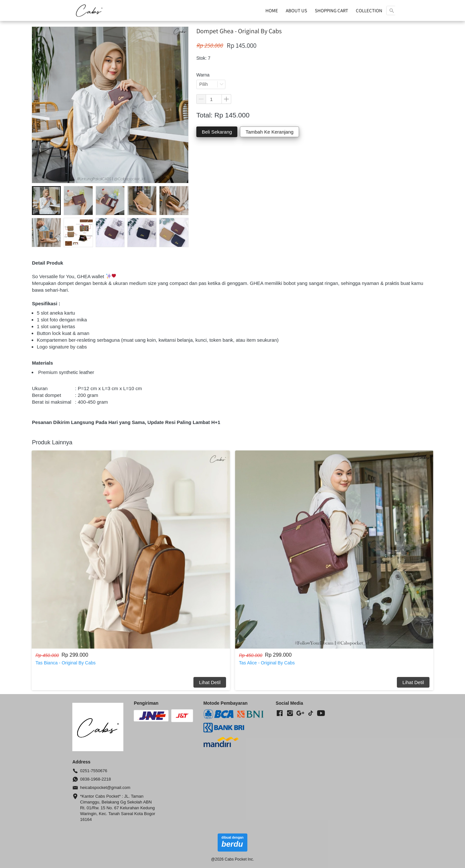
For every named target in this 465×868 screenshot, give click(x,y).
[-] (280, 713)
